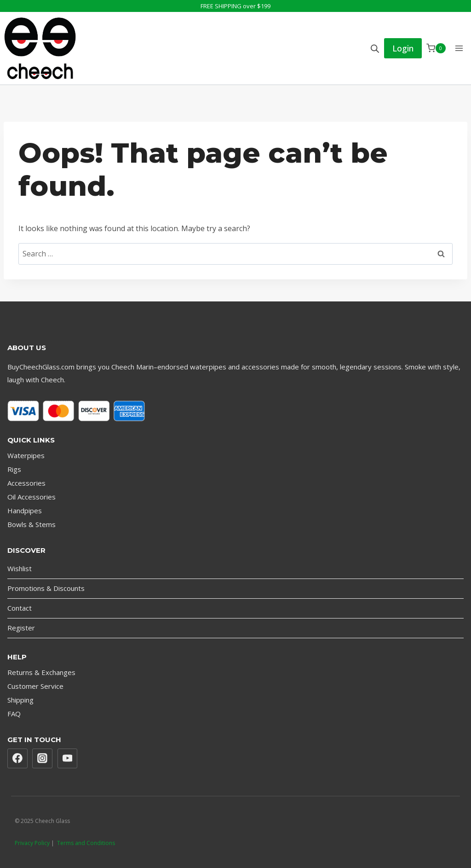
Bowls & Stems (32, 524)
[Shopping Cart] (436, 48)
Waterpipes (26, 455)
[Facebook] (17, 759)
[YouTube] (68, 759)
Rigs (14, 469)
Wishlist (20, 568)
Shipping (20, 700)
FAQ (14, 714)
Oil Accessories (32, 497)
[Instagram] (42, 759)
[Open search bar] (375, 48)
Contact (20, 608)
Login (403, 48)
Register (21, 628)
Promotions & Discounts (46, 588)
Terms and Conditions (86, 843)
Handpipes (25, 511)
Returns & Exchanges (41, 672)
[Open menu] (459, 48)
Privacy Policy (32, 843)
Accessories (26, 483)
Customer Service (35, 686)
